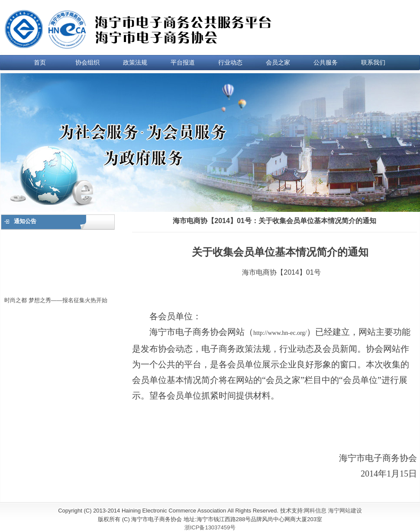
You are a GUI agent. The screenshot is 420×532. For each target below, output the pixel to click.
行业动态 (230, 62)
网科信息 (315, 511)
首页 (40, 62)
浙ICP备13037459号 (210, 527)
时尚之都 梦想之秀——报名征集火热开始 (56, 301)
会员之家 (278, 62)
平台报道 (183, 62)
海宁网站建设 (345, 511)
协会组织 (87, 62)
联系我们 (373, 62)
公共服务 (326, 62)
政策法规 (135, 62)
